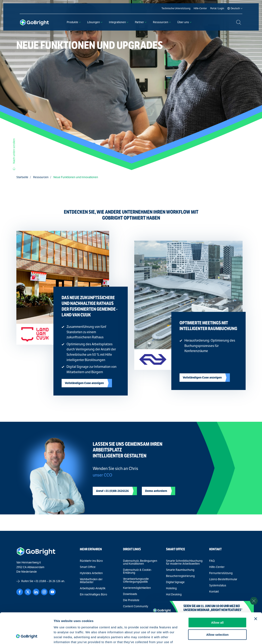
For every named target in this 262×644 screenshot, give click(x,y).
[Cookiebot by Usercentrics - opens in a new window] (27, 636)
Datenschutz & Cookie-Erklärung (137, 571)
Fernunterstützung (221, 573)
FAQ (212, 561)
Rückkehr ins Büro (91, 561)
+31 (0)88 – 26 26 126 (47, 581)
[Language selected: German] (235, 9)
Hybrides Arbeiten (91, 573)
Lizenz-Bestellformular (223, 579)
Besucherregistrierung (180, 576)
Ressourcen (162, 22)
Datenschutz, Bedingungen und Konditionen (140, 562)
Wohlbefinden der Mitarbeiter (91, 581)
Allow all (217, 594)
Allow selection (217, 606)
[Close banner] (256, 590)
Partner (141, 22)
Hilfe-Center (217, 567)
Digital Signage (175, 582)
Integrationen (119, 22)
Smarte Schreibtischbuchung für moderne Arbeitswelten (184, 562)
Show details (215, 636)
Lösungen (95, 22)
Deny (217, 618)
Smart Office (88, 567)
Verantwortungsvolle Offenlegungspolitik (136, 580)
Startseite (22, 177)
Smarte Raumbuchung (180, 570)
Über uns (184, 22)
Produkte (74, 22)
